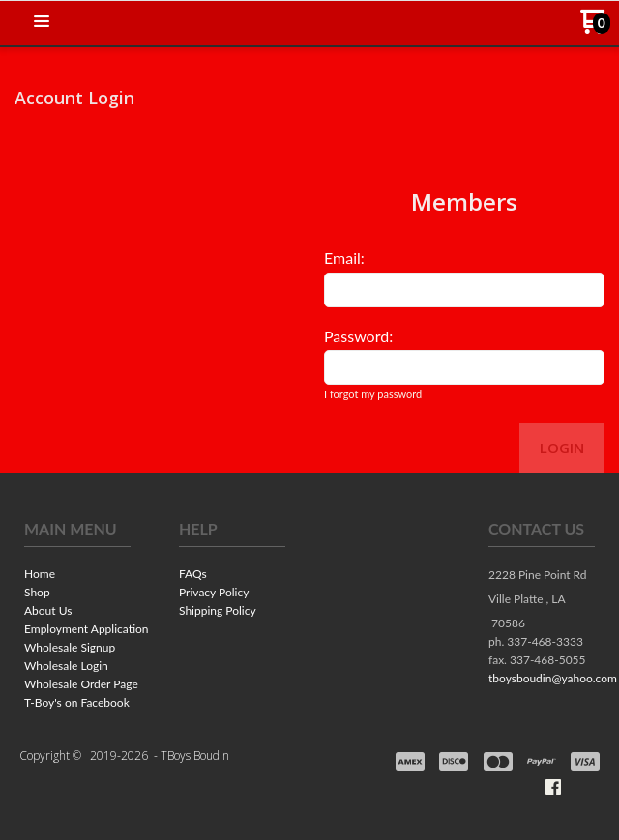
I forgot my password (373, 394)
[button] (42, 22)
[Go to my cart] (595, 29)
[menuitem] (77, 576)
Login (562, 448)
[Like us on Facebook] (553, 787)
